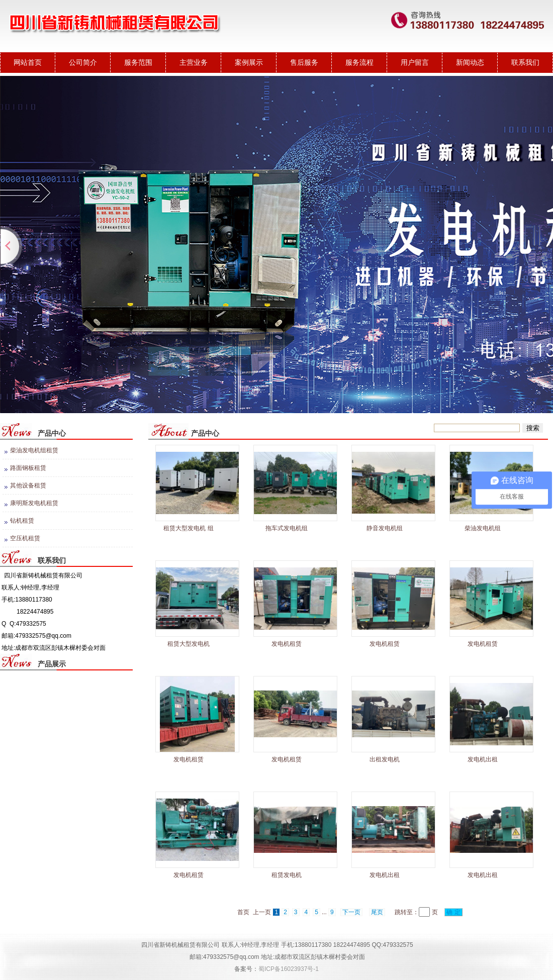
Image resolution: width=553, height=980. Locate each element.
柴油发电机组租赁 (34, 450)
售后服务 (304, 62)
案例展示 (249, 62)
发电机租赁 (287, 644)
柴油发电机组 (483, 528)
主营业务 (194, 62)
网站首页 (28, 62)
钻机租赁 (22, 521)
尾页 (377, 912)
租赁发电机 (287, 875)
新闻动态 (470, 62)
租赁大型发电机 (189, 644)
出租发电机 (385, 759)
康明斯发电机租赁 (34, 503)
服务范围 (138, 62)
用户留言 (415, 62)
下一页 (351, 912)
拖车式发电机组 (287, 528)
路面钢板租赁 (28, 468)
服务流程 (359, 62)
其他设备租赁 (28, 485)
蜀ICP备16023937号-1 (289, 969)
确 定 (453, 912)
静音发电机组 (385, 528)
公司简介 (83, 62)
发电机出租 (483, 759)
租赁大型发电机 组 (188, 528)
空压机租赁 (25, 538)
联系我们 (525, 62)
